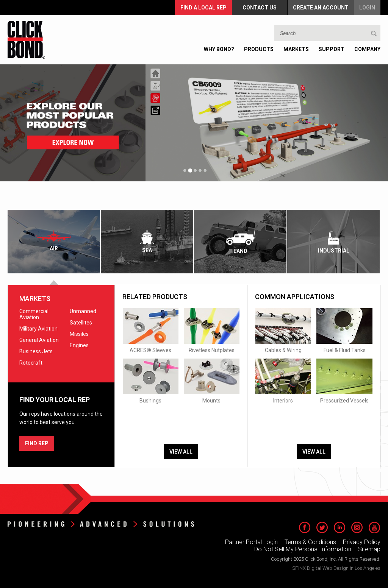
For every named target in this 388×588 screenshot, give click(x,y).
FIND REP (37, 443)
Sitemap (369, 549)
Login (367, 8)
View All (181, 452)
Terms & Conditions (310, 542)
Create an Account (321, 8)
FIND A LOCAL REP (203, 8)
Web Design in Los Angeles (351, 568)
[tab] (54, 242)
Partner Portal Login (251, 542)
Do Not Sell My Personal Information (303, 549)
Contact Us (260, 8)
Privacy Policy (362, 542)
